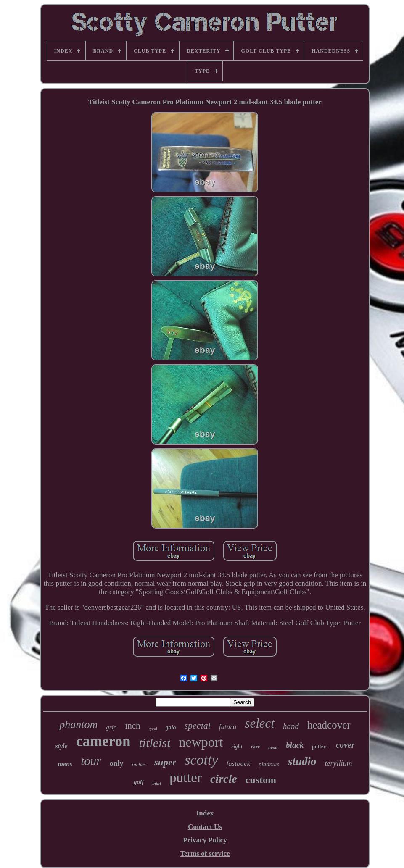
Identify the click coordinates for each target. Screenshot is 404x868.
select (260, 723)
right (237, 746)
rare (255, 747)
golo (171, 727)
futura (228, 727)
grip (111, 727)
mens (65, 764)
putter (186, 778)
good (153, 729)
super (165, 762)
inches (139, 764)
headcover (329, 725)
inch (132, 726)
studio (302, 761)
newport (201, 742)
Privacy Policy (205, 840)
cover (345, 745)
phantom (78, 725)
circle (224, 779)
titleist (154, 743)
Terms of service (205, 854)
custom (261, 780)
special (197, 725)
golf (139, 782)
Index (205, 813)
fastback (238, 764)
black (295, 745)
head (273, 747)
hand (291, 726)
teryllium (338, 763)
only (117, 763)
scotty (201, 760)
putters (320, 747)
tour (91, 761)
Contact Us (205, 827)
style (62, 746)
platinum (269, 764)
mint (157, 783)
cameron (103, 741)
